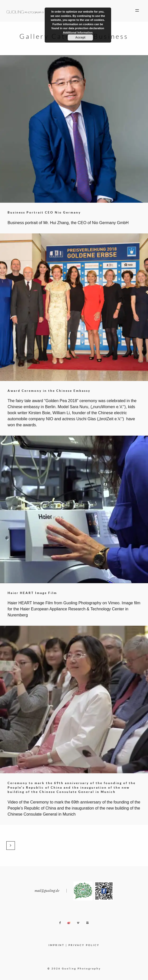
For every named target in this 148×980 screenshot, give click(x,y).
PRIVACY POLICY (84, 945)
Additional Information (78, 32)
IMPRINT (56, 945)
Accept (80, 38)
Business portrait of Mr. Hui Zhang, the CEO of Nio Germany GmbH (68, 223)
